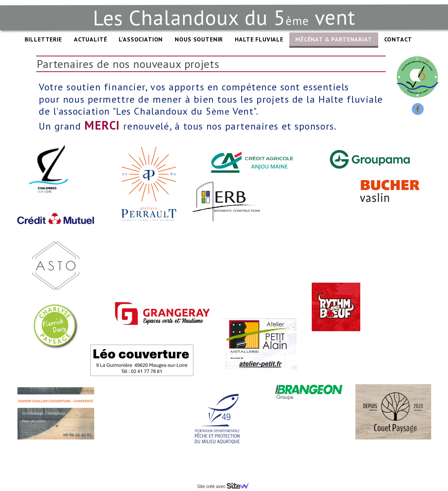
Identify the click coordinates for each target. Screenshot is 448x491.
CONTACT (398, 39)
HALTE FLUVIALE (259, 39)
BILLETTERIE (43, 39)
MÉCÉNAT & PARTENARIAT (334, 39)
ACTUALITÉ (91, 39)
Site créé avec (226, 487)
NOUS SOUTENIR (199, 39)
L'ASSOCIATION (141, 39)
